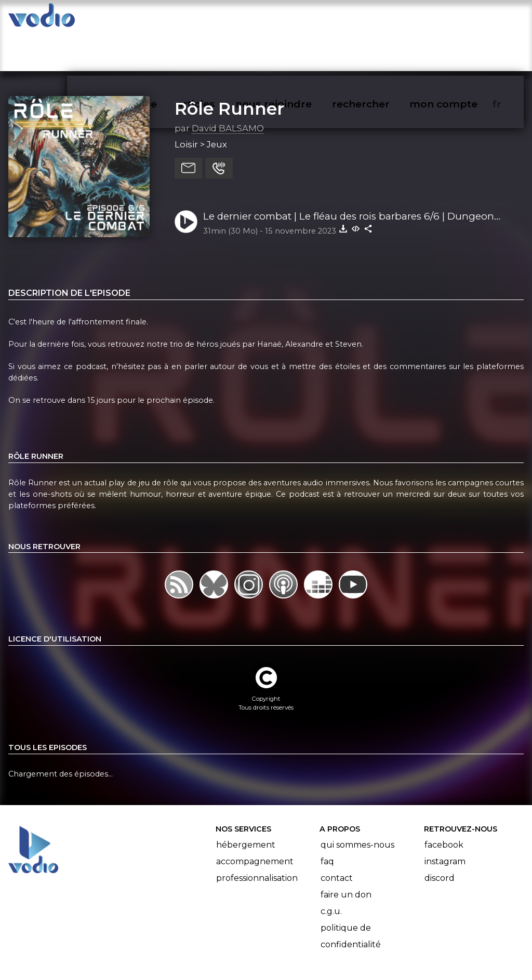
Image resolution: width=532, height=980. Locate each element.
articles (219, 19)
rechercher (380, 19)
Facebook (444, 804)
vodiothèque (149, 19)
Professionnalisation (257, 838)
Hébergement (246, 804)
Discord (440, 838)
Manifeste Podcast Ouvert (295, 943)
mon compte (461, 19)
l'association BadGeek (177, 957)
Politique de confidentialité (351, 896)
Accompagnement (255, 821)
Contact (337, 838)
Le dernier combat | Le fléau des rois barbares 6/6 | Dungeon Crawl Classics (349, 176)
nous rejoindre (295, 19)
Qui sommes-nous (357, 804)
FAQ (327, 821)
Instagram (445, 821)
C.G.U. (331, 871)
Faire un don (346, 854)
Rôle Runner (229, 68)
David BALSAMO (228, 88)
